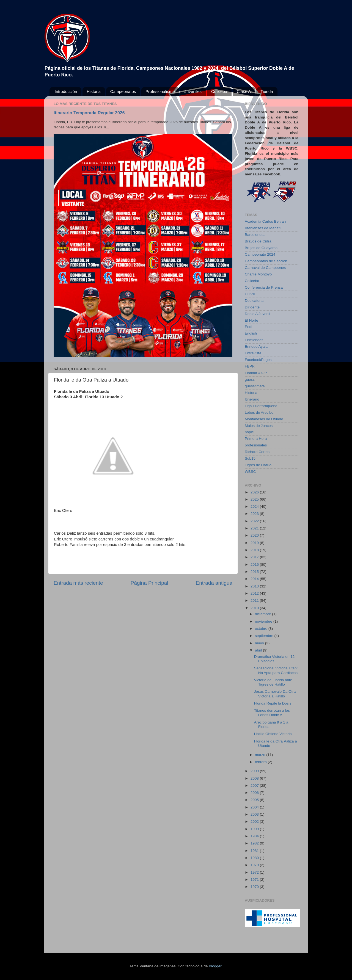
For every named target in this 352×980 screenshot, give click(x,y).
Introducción (66, 91)
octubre (262, 629)
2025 (255, 499)
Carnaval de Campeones (265, 268)
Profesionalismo (160, 91)
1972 (255, 872)
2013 (255, 586)
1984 (255, 836)
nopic (249, 432)
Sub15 (250, 458)
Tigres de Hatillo (258, 465)
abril (259, 650)
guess (250, 379)
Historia (94, 91)
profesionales (256, 445)
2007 (255, 786)
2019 (255, 543)
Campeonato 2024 (260, 254)
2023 (255, 514)
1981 (255, 851)
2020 (255, 535)
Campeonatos (123, 91)
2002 (255, 822)
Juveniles (193, 91)
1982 (255, 843)
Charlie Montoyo (258, 274)
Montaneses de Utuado (264, 419)
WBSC (250, 472)
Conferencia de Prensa (264, 287)
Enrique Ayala (256, 347)
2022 (255, 521)
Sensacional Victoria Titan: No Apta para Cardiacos (276, 670)
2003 (255, 814)
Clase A (244, 91)
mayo (260, 643)
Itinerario (252, 399)
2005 (255, 800)
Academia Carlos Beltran (265, 221)
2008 (255, 778)
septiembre (265, 636)
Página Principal (149, 583)
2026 (255, 492)
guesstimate (255, 386)
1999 (255, 829)
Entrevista (253, 353)
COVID (251, 294)
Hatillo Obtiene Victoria (273, 734)
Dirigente (252, 307)
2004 (255, 807)
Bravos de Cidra (258, 241)
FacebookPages (258, 360)
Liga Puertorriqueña (261, 406)
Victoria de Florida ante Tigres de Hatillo (273, 682)
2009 (255, 771)
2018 (255, 550)
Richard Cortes (257, 452)
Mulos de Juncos (259, 426)
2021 (255, 528)
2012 (255, 593)
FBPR (250, 366)
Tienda (267, 91)
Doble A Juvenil (257, 314)
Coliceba (219, 91)
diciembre (263, 614)
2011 (255, 601)
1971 (255, 880)
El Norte (251, 320)
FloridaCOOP (256, 373)
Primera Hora (256, 439)
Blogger (215, 966)
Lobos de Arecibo (259, 412)
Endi (248, 327)
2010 (255, 608)
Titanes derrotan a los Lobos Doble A (272, 713)
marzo (261, 755)
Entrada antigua (214, 583)
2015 (255, 572)
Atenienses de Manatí (263, 228)
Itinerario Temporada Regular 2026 (89, 113)
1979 (255, 865)
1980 (255, 858)
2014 (255, 579)
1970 (255, 887)
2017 (255, 557)
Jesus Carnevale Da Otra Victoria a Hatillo (275, 694)
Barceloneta (255, 235)
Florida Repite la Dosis (273, 703)
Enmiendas (254, 340)
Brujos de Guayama (261, 248)
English (251, 333)
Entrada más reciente (78, 583)
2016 (255, 564)
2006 (255, 793)
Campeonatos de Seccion (266, 261)
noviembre (264, 621)
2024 (255, 506)
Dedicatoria (254, 301)
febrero (261, 762)
